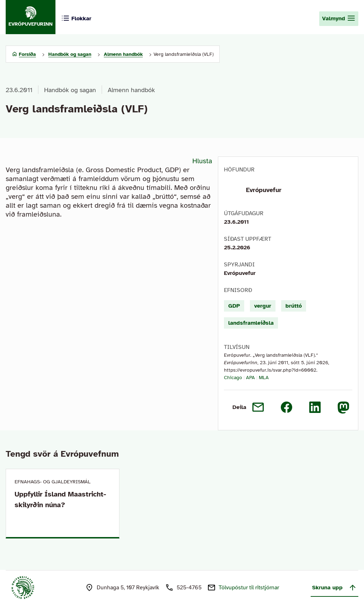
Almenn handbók (131, 90)
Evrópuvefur (264, 190)
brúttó (294, 306)
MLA (264, 378)
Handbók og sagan (70, 90)
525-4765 (189, 588)
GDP (234, 306)
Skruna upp (334, 588)
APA (250, 378)
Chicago (233, 378)
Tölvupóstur (249, 588)
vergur (263, 306)
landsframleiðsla (251, 323)
